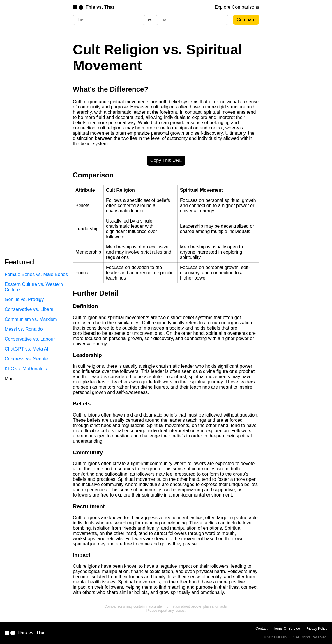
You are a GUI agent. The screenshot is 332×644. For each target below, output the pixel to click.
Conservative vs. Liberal (30, 309)
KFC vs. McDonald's (26, 369)
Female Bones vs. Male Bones (36, 274)
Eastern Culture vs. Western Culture (34, 287)
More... (12, 379)
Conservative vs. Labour (30, 339)
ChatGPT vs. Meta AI (27, 349)
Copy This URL (166, 160)
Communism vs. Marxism (31, 319)
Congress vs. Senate (26, 359)
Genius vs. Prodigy (24, 299)
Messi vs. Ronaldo (24, 329)
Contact (261, 629)
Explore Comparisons (237, 7)
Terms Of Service (287, 629)
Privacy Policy (316, 629)
